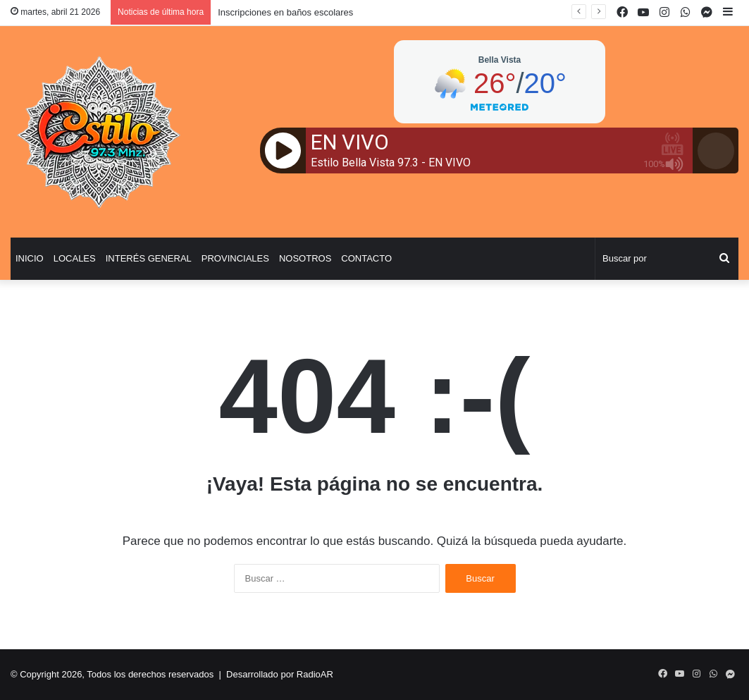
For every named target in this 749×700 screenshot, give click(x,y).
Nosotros (305, 258)
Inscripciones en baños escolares (285, 12)
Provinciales (235, 258)
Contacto (366, 258)
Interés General (149, 258)
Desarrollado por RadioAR (280, 674)
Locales (75, 258)
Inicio (30, 258)
